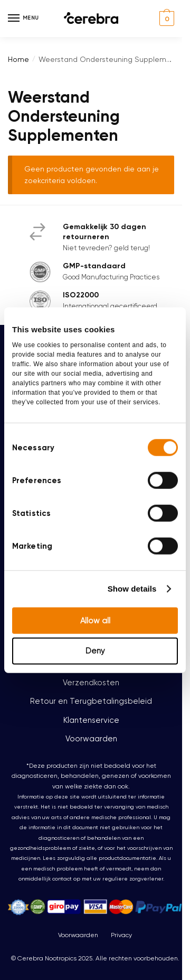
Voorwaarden (91, 739)
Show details (132, 589)
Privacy (121, 935)
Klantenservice (91, 720)
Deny (95, 651)
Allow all (95, 620)
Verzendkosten (91, 683)
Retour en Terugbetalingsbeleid (91, 701)
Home (18, 59)
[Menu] (24, 19)
